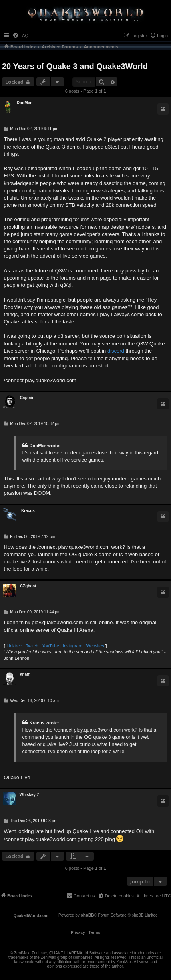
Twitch (32, 646)
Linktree (14, 646)
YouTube (51, 646)
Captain (27, 398)
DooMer (24, 103)
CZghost (28, 586)
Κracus (28, 511)
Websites (95, 646)
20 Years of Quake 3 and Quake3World (75, 66)
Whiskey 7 (29, 795)
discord (116, 351)
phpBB (88, 915)
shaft (25, 675)
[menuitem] (20, 36)
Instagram (73, 646)
